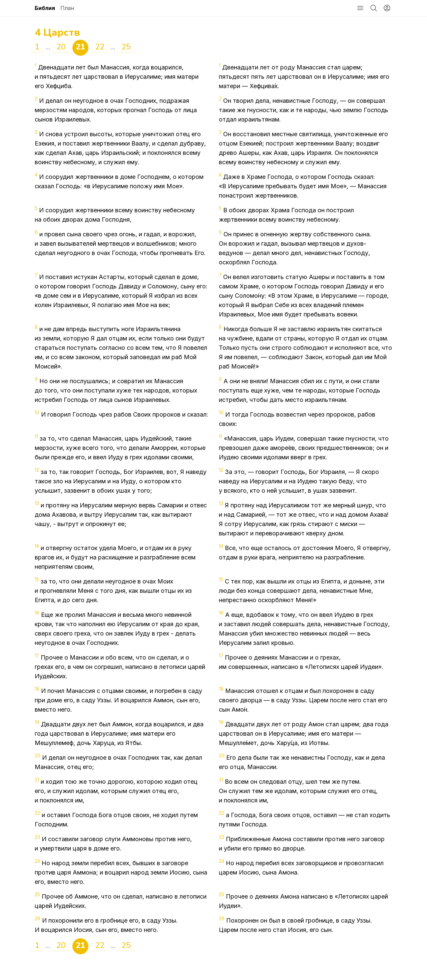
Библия (45, 8)
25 (126, 47)
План (67, 8)
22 (100, 47)
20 (61, 47)
